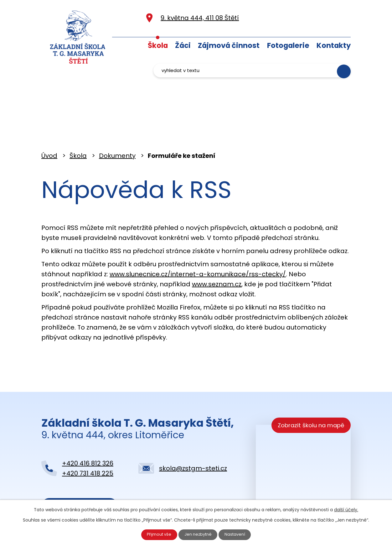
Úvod (136, 44)
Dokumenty (117, 127)
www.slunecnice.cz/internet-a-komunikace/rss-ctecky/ (198, 246)
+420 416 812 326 (88, 435)
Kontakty (334, 45)
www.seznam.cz (217, 256)
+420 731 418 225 (88, 445)
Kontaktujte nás (79, 480)
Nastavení (238, 534)
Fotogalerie (288, 45)
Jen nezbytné (199, 534)
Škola (158, 45)
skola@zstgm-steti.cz (193, 440)
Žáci (183, 45)
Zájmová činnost (229, 45)
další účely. (346, 508)
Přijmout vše (157, 534)
